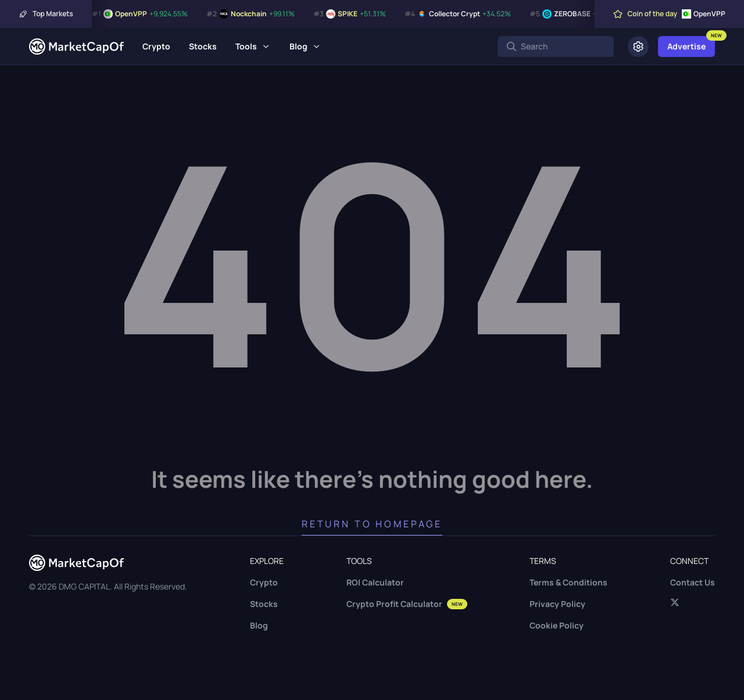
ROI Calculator (375, 582)
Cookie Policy (557, 625)
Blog (298, 46)
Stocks (203, 46)
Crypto (156, 46)
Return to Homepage (372, 524)
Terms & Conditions (568, 582)
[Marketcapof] (76, 47)
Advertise (686, 46)
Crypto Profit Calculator (407, 604)
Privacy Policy (557, 604)
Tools (246, 46)
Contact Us (693, 582)
